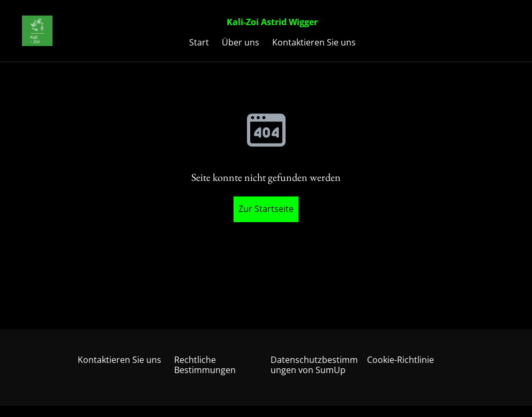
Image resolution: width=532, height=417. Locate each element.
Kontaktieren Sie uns (119, 360)
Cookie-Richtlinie (400, 360)
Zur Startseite (266, 209)
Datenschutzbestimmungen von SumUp (314, 365)
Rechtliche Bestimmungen (205, 365)
